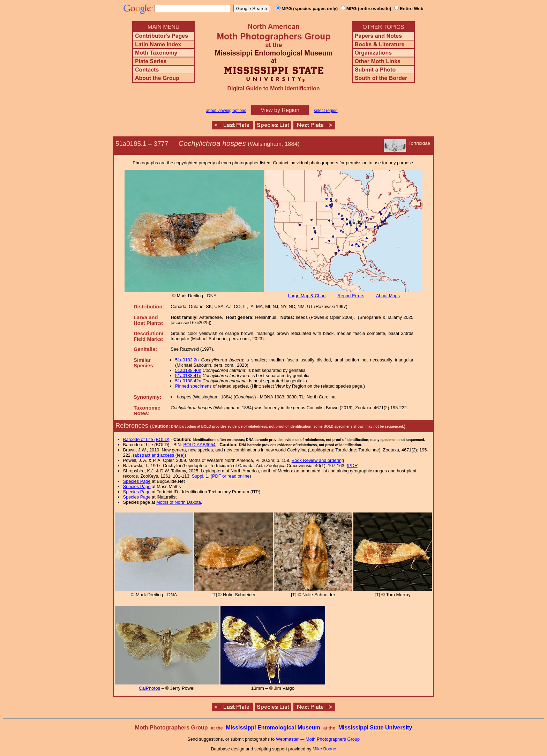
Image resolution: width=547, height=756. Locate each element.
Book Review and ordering (318, 460)
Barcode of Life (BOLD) (146, 439)
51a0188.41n (188, 376)
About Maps (388, 296)
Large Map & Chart (307, 296)
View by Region (280, 110)
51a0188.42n (188, 381)
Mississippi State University (375, 728)
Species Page (137, 481)
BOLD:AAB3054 (199, 445)
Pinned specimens (193, 386)
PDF (353, 466)
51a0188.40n (188, 370)
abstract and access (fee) (159, 455)
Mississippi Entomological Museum (273, 728)
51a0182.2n (187, 360)
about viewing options (226, 111)
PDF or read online (231, 476)
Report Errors (351, 296)
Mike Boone (324, 749)
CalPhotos (150, 688)
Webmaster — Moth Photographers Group (318, 739)
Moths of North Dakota (179, 502)
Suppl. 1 (200, 476)
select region (326, 111)
